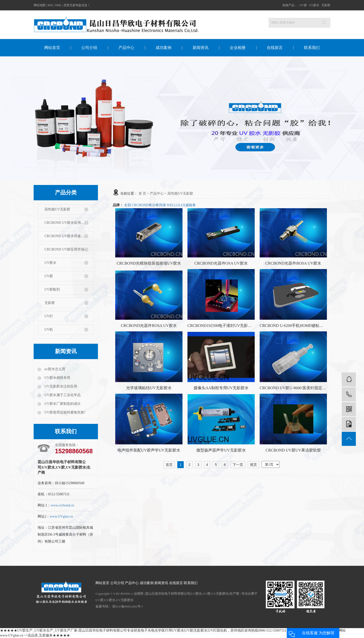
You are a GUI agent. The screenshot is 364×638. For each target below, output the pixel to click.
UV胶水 (314, 5)
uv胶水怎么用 (54, 369)
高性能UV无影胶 (57, 209)
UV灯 (49, 316)
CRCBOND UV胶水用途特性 (66, 236)
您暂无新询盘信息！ (77, 5)
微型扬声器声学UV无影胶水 (221, 450)
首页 (169, 465)
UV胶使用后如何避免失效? (65, 412)
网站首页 (52, 48)
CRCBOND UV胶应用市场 (64, 249)
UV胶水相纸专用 (57, 378)
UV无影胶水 (125, 600)
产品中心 (126, 48)
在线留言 (275, 48)
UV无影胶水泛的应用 (60, 386)
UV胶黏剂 (52, 289)
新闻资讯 (201, 48)
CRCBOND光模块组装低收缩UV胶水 (149, 263)
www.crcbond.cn (62, 505)
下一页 (238, 465)
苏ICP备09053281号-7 (128, 606)
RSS (50, 5)
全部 (128, 205)
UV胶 (303, 5)
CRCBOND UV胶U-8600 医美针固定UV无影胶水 (293, 388)
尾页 (253, 465)
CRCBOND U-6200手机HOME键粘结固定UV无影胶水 (293, 326)
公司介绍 (89, 48)
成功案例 (163, 48)
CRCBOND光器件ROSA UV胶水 (149, 326)
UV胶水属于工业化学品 (62, 395)
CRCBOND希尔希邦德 (149, 205)
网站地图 (40, 5)
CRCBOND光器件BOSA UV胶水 (293, 263)
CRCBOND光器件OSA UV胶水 (221, 263)
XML (58, 5)
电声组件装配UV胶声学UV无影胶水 (149, 450)
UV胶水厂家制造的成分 (62, 404)
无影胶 (326, 5)
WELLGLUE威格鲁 (181, 205)
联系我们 (312, 48)
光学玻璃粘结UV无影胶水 (149, 388)
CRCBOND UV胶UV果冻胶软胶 (293, 450)
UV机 (49, 330)
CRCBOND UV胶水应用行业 (66, 223)
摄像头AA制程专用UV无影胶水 (221, 388)
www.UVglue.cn (61, 516)
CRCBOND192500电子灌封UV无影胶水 (221, 326)
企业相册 (238, 48)
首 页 (142, 194)
